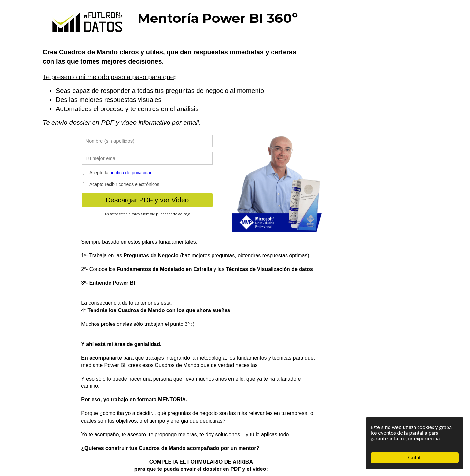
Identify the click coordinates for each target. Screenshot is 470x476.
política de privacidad (131, 173)
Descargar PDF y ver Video (147, 200)
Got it (415, 458)
